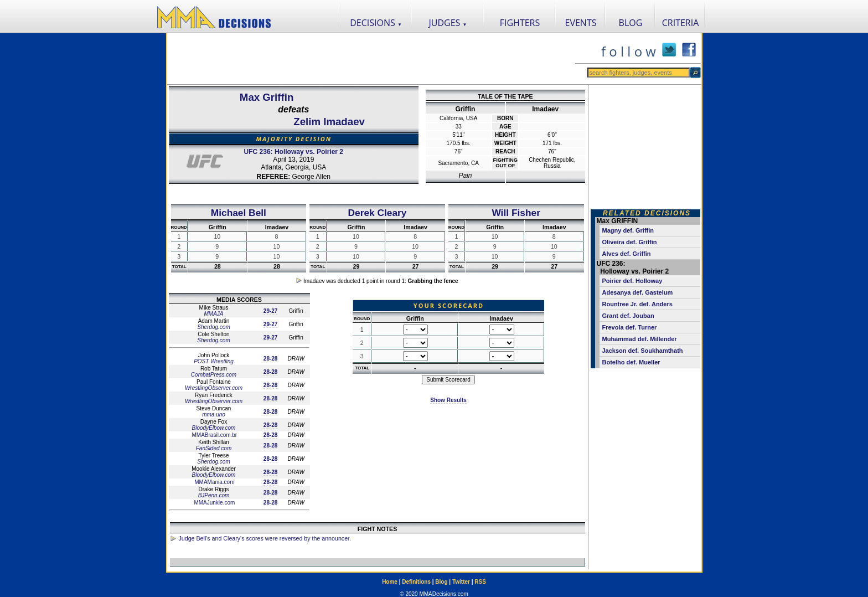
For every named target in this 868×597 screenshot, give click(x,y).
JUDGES (448, 23)
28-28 (271, 359)
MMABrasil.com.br (214, 435)
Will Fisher (516, 213)
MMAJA (213, 314)
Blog (441, 582)
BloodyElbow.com (214, 428)
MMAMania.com (213, 482)
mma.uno (214, 415)
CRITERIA (681, 23)
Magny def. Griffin (628, 230)
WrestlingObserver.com (214, 388)
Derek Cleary (378, 213)
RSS (480, 582)
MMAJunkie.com (214, 503)
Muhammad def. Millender (640, 339)
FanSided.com (214, 448)
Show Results (448, 400)
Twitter (461, 582)
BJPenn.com (214, 495)
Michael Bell (239, 213)
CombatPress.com (214, 375)
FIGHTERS (520, 23)
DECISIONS (376, 23)
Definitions (416, 582)
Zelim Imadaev (329, 122)
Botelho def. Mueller (631, 362)
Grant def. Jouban (628, 316)
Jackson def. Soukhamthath (643, 351)
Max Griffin (267, 97)
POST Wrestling (214, 361)
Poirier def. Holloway (632, 281)
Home (390, 582)
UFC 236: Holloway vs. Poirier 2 (294, 152)
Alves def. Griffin (627, 254)
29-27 (271, 311)
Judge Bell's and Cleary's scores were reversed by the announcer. (265, 538)
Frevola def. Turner (630, 327)
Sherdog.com (213, 327)
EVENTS (581, 23)
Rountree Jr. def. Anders (637, 304)
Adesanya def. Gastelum (638, 292)
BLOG (631, 23)
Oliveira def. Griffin (630, 242)
